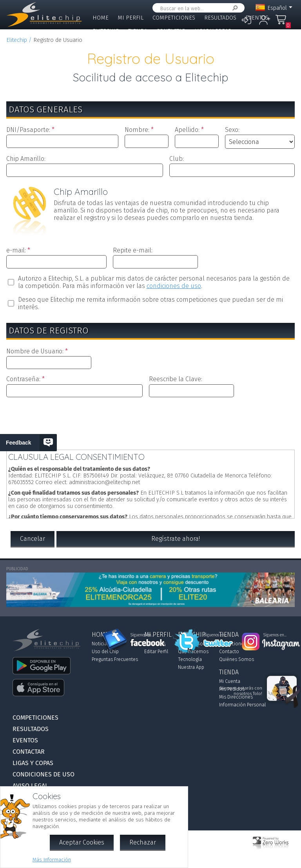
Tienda (138, 31)
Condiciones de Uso (44, 774)
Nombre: (137, 130)
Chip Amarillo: (26, 159)
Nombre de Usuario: (35, 351)
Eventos (257, 18)
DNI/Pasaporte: (28, 130)
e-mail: (16, 250)
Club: (177, 159)
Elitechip (106, 31)
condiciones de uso (174, 286)
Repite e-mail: (133, 250)
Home (101, 18)
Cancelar (33, 539)
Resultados (220, 18)
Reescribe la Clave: (176, 379)
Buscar (234, 8)
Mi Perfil (131, 18)
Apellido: (187, 130)
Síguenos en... (142, 635)
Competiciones (174, 18)
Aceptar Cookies (82, 842)
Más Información (52, 860)
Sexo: (232, 130)
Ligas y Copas (213, 31)
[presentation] (150, 422)
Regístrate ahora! (176, 539)
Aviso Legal (30, 786)
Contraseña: (23, 379)
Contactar (171, 31)
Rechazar (143, 842)
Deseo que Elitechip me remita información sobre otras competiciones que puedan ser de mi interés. (150, 303)
